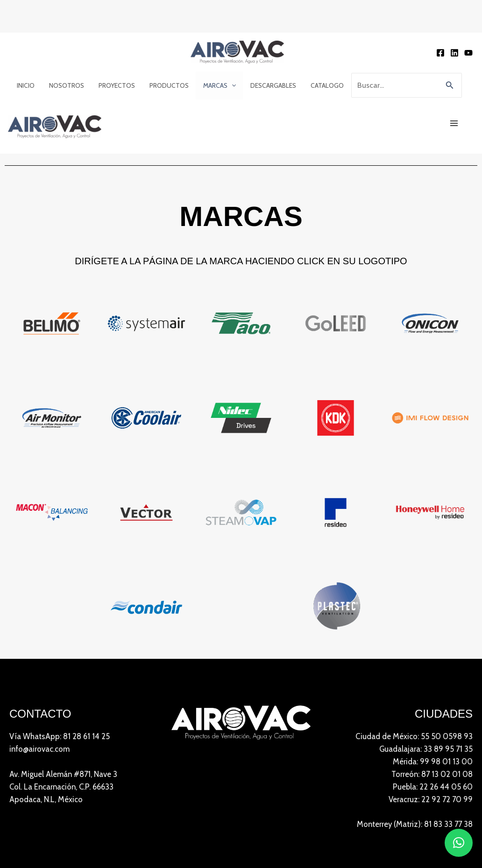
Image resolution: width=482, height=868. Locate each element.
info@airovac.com (40, 749)
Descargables (269, 85)
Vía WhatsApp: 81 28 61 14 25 (60, 736)
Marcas (216, 85)
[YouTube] (468, 53)
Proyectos (114, 85)
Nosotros (65, 85)
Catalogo (322, 85)
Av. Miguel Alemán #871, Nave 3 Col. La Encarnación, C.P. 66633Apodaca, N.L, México (64, 787)
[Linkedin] (454, 53)
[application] (228, 85)
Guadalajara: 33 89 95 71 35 (425, 749)
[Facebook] (440, 53)
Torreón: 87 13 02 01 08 (431, 775)
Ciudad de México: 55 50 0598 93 (414, 736)
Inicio (25, 85)
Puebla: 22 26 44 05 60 (432, 787)
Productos (166, 85)
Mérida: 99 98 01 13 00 (433, 762)
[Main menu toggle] (454, 124)
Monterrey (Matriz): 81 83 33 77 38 (414, 826)
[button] (450, 85)
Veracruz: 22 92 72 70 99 (430, 800)
